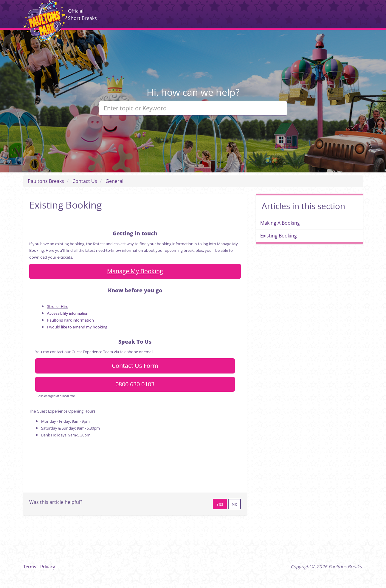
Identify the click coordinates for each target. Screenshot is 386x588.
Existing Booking (279, 236)
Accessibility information (68, 313)
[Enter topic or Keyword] (193, 108)
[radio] (220, 504)
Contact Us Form (135, 366)
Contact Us (85, 181)
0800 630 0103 (135, 384)
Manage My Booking (135, 271)
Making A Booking (280, 223)
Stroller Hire (58, 306)
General (114, 181)
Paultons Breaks (46, 22)
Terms (30, 567)
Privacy (48, 567)
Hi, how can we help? (193, 92)
